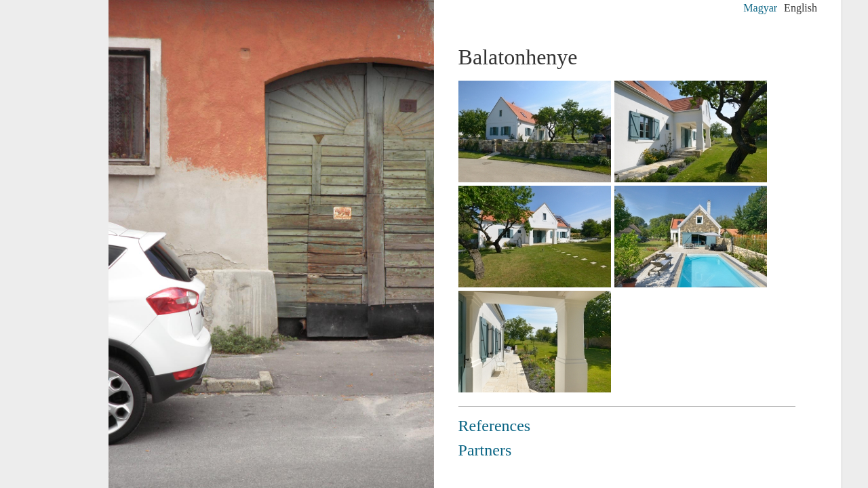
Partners (485, 450)
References (495, 426)
